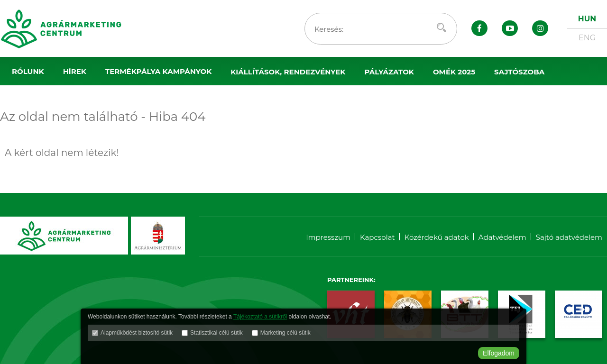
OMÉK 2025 (454, 72)
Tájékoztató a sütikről (260, 317)
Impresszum (328, 237)
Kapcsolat (377, 237)
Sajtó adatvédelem (569, 237)
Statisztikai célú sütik (216, 333)
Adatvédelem (502, 237)
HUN (587, 19)
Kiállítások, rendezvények (288, 72)
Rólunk (28, 71)
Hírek (75, 71)
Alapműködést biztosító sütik (137, 333)
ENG (587, 38)
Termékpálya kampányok (158, 71)
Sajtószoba (519, 72)
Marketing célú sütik (285, 333)
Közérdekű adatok (437, 237)
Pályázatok (389, 72)
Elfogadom (499, 353)
